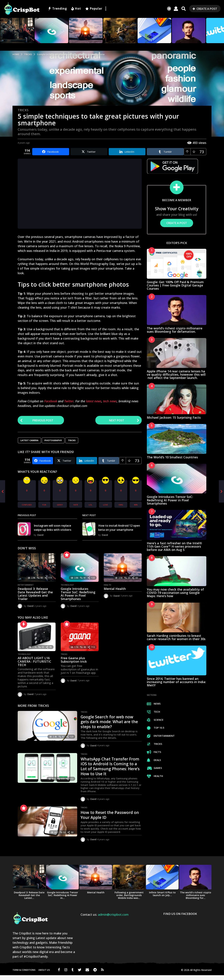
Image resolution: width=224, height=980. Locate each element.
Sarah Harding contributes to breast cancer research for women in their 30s (176, 637)
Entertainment (26, 590)
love (105, 505)
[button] (106, 9)
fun (44, 505)
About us (44, 975)
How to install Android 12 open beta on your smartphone (119, 530)
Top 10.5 (155, 728)
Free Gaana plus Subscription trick (74, 665)
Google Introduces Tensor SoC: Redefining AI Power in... (63, 900)
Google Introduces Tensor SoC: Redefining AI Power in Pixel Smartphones (78, 599)
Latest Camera (29, 441)
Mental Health (115, 594)
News (154, 704)
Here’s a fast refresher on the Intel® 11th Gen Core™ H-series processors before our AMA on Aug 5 (174, 546)
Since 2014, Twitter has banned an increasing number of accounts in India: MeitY (176, 682)
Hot (76, 9)
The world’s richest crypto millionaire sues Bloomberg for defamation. (175, 330)
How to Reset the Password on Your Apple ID (109, 820)
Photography (53, 441)
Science (155, 720)
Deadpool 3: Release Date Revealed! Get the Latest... (29, 900)
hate (76, 505)
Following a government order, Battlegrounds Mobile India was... (129, 900)
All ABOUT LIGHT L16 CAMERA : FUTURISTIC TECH (34, 666)
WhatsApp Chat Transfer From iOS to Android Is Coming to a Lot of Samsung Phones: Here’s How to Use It (111, 771)
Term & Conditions (24, 975)
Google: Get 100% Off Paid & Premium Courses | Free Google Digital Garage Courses (175, 285)
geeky (60, 505)
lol (90, 505)
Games (154, 768)
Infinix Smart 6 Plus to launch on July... (162, 899)
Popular (94, 9)
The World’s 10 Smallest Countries (172, 457)
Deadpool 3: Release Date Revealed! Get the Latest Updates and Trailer (35, 599)
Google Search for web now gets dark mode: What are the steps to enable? (110, 726)
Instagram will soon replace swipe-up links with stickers (55, 530)
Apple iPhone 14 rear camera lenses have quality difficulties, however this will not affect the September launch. (176, 375)
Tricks (23, 110)
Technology (67, 590)
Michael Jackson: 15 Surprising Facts (174, 417)
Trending (57, 9)
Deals (154, 760)
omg (121, 505)
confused (27, 505)
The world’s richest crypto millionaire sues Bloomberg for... (196, 900)
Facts (154, 752)
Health (107, 590)
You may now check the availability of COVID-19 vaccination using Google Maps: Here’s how (175, 593)
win (136, 505)
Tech (153, 712)
